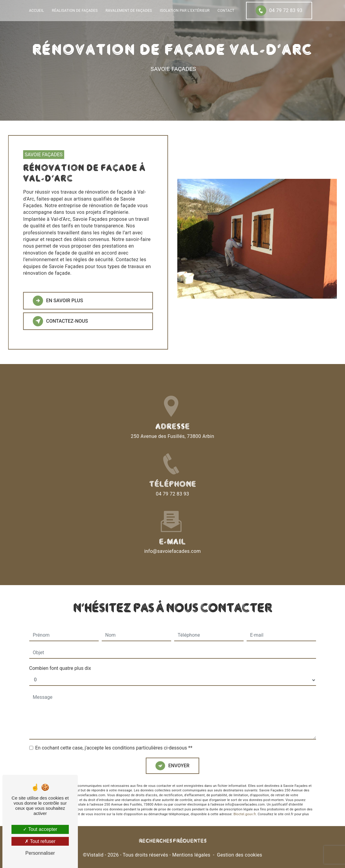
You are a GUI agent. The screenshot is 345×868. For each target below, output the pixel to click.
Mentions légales (191, 855)
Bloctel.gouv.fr (244, 791)
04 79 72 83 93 (279, 11)
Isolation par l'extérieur (185, 11)
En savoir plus (55, 301)
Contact (226, 11)
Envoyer (179, 742)
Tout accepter (40, 829)
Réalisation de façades (75, 11)
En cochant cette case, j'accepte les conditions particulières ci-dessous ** (114, 724)
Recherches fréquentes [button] (173, 841)
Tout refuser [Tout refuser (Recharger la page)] (40, 841)
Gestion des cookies (240, 855)
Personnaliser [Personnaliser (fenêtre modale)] (40, 853)
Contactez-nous (57, 321)
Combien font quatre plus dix (60, 645)
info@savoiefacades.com (173, 528)
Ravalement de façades (129, 11)
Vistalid (95, 855)
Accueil (37, 11)
